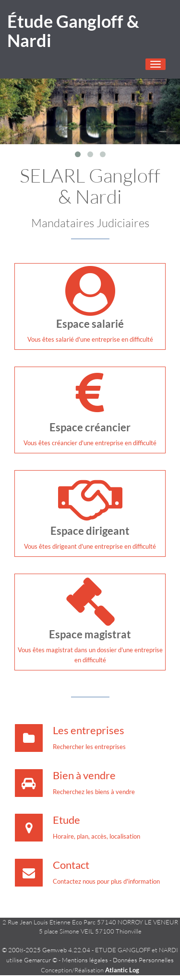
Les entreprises (89, 730)
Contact (71, 865)
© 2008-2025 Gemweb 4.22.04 (46, 950)
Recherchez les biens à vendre (94, 792)
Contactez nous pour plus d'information (106, 881)
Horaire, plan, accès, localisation (96, 836)
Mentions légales (85, 960)
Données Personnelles (143, 960)
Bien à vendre (84, 775)
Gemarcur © (41, 960)
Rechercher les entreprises (89, 747)
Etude (66, 820)
